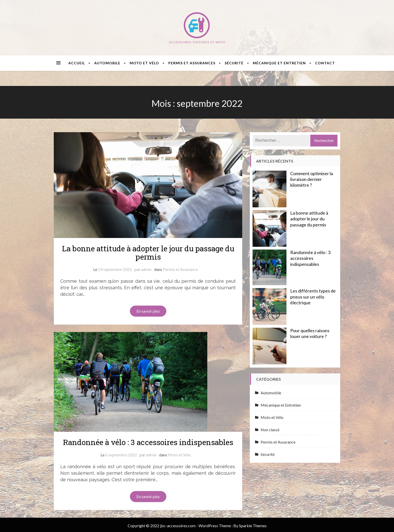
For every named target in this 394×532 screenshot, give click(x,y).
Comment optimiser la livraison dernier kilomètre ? (312, 179)
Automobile (107, 63)
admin (146, 269)
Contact (325, 63)
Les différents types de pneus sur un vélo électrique (313, 297)
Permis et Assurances (192, 63)
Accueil (77, 63)
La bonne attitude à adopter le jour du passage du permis (148, 253)
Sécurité (234, 63)
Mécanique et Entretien (279, 63)
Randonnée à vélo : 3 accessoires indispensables (148, 440)
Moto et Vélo (144, 63)
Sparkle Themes (253, 524)
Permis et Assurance (180, 269)
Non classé (270, 430)
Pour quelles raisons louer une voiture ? (310, 333)
